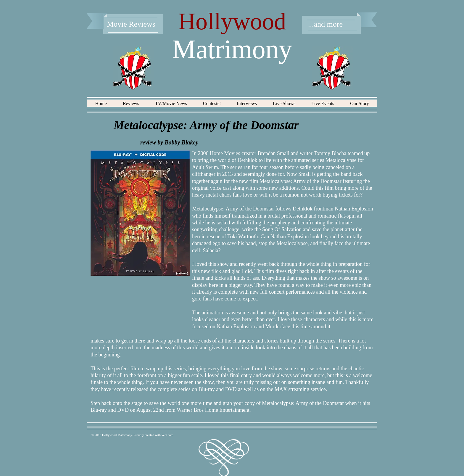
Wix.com (167, 435)
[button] (131, 106)
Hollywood (232, 21)
